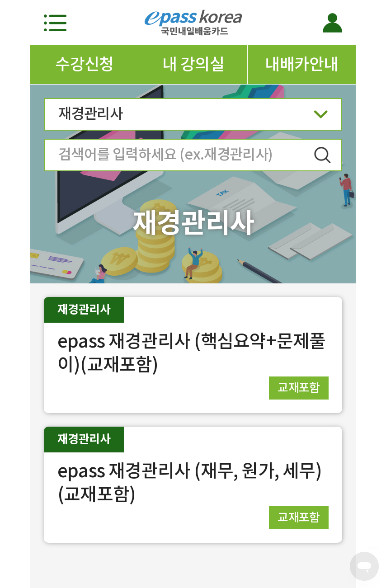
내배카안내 (301, 64)
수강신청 (85, 64)
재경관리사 (193, 117)
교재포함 (299, 388)
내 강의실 (193, 64)
